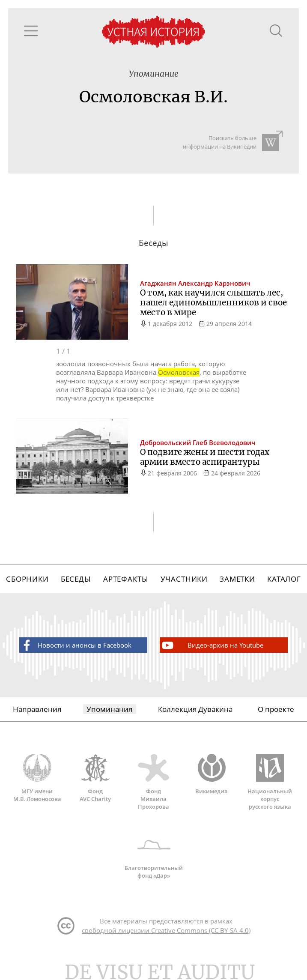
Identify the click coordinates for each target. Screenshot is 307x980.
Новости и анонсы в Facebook (76, 645)
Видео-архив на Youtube (212, 645)
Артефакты (126, 579)
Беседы (76, 579)
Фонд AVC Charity (95, 778)
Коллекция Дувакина (195, 709)
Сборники (27, 579)
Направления (37, 709)
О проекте (276, 709)
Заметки (237, 579)
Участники (184, 579)
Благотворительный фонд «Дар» (154, 855)
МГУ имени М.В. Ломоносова (37, 778)
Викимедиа (212, 774)
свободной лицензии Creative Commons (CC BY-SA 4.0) (166, 930)
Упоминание (154, 74)
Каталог (284, 579)
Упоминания (109, 709)
